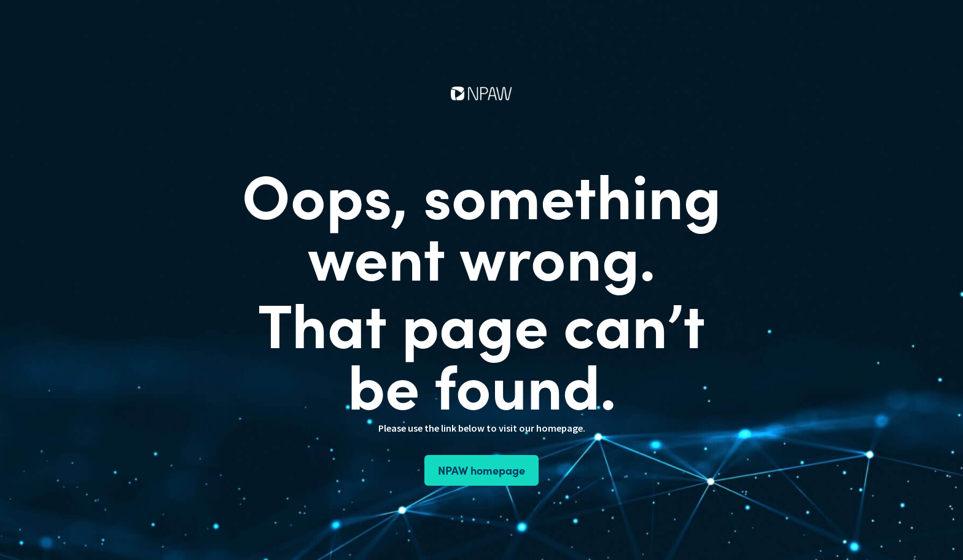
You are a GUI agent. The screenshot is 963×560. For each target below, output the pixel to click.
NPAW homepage (481, 470)
